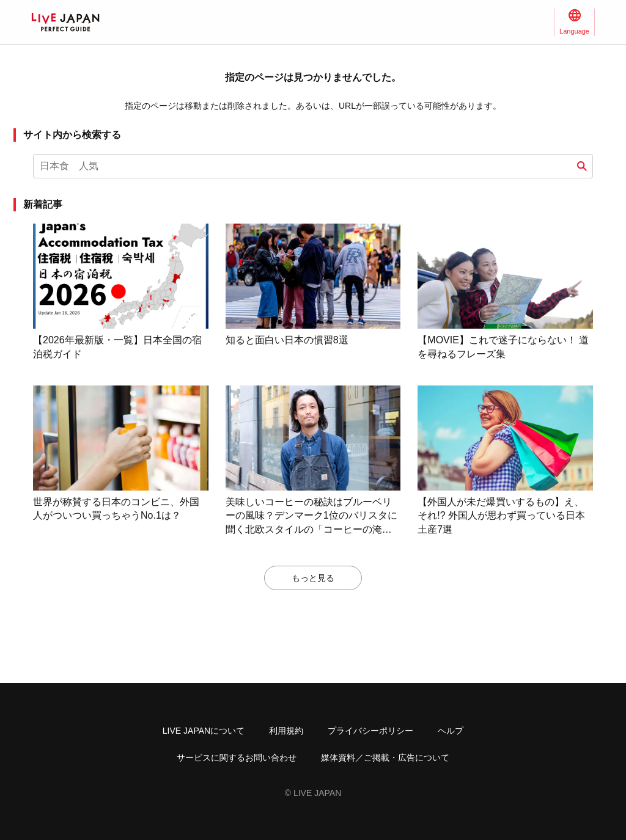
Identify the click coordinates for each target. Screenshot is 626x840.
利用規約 (286, 731)
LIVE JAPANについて (204, 731)
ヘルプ (451, 731)
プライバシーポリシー (370, 731)
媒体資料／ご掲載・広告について (385, 758)
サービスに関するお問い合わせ (237, 758)
